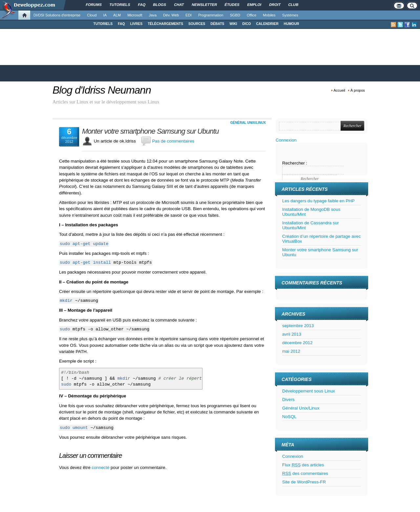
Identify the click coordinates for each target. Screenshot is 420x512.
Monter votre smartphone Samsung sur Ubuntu (150, 131)
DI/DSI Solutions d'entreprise (57, 15)
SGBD (235, 15)
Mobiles (269, 15)
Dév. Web (171, 15)
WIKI (233, 24)
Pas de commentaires (173, 141)
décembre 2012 (297, 343)
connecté (101, 467)
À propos (358, 90)
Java (153, 15)
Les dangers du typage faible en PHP (318, 201)
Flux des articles (303, 465)
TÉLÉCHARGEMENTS (165, 24)
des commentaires (305, 473)
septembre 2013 (298, 326)
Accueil (339, 90)
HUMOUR (292, 24)
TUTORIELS (103, 24)
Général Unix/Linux (248, 123)
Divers (288, 400)
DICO (247, 24)
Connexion (286, 140)
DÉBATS (218, 24)
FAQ (121, 24)
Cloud (92, 15)
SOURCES (197, 24)
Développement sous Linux (309, 391)
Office (252, 15)
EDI (189, 15)
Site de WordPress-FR (304, 482)
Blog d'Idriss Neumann (102, 90)
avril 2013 (292, 334)
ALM (117, 15)
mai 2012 (291, 351)
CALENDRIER (267, 24)
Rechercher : (295, 163)
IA (105, 15)
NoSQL (289, 417)
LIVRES (136, 24)
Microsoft (135, 15)
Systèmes (290, 15)
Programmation (211, 15)
